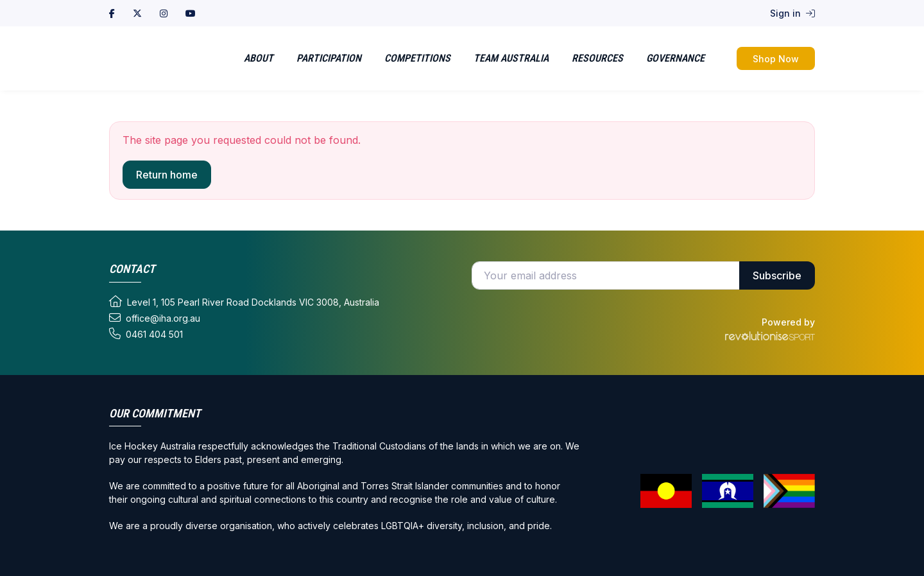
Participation (329, 58)
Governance (675, 58)
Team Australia (511, 58)
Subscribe (777, 275)
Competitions (417, 58)
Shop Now (776, 59)
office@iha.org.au (155, 318)
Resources (597, 58)
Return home (167, 175)
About (259, 58)
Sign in (792, 13)
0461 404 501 (146, 334)
